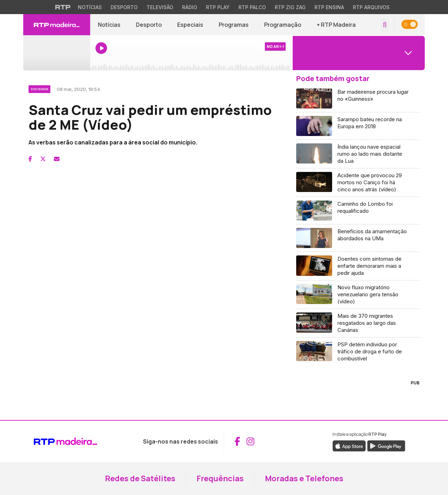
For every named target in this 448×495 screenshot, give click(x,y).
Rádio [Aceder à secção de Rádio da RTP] (190, 7)
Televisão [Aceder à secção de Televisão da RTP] (160, 7)
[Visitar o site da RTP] (63, 7)
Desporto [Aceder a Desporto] (149, 25)
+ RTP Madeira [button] (336, 25)
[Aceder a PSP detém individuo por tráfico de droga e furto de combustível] (358, 352)
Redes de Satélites (140, 478)
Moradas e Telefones (304, 478)
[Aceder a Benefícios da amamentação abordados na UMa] (358, 238)
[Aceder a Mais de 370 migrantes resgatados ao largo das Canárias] (358, 323)
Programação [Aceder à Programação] (283, 25)
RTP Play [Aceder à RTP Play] (218, 7)
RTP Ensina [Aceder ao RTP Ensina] (329, 7)
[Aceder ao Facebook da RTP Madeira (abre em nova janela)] (237, 441)
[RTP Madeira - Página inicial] (57, 25)
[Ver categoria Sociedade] (40, 88)
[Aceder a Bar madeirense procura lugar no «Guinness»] (358, 99)
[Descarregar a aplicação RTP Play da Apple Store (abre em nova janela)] (349, 445)
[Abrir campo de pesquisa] (385, 25)
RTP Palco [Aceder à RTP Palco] (252, 7)
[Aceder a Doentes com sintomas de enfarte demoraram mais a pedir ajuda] (358, 266)
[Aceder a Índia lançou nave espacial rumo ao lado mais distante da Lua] (358, 154)
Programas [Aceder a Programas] (234, 25)
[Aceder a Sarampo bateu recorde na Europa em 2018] (358, 126)
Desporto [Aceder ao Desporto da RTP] (124, 7)
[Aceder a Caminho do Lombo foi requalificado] (358, 211)
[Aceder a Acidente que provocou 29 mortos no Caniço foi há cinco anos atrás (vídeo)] (358, 183)
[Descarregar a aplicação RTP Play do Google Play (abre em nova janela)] (386, 445)
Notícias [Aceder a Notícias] (109, 25)
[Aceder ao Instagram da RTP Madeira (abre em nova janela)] (250, 441)
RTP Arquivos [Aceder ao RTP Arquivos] (371, 7)
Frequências (220, 478)
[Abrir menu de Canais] (358, 53)
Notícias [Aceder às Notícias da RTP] (90, 7)
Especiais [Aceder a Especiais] (190, 25)
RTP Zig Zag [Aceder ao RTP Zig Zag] (290, 7)
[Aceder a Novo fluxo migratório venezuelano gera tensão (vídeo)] (358, 295)
